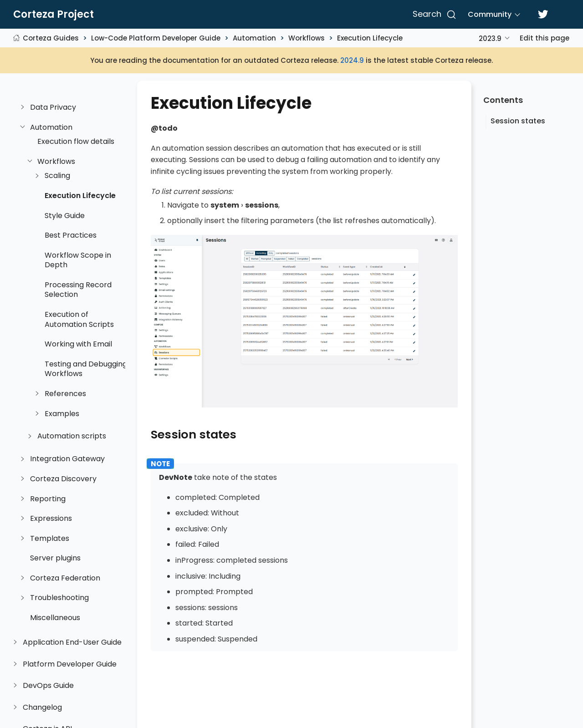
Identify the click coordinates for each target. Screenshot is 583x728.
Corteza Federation (65, 578)
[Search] (433, 15)
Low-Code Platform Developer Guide (156, 38)
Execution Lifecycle (370, 38)
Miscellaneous (55, 618)
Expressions (51, 519)
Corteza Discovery (63, 479)
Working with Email (78, 344)
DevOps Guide (48, 686)
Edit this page (545, 38)
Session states (518, 121)
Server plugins (55, 558)
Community (490, 14)
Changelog (42, 708)
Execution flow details (76, 142)
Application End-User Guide (72, 642)
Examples (62, 414)
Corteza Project (54, 15)
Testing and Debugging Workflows (86, 369)
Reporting (48, 499)
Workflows (307, 38)
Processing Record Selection (78, 290)
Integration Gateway (67, 459)
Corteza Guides (51, 38)
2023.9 (490, 38)
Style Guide (65, 216)
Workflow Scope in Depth (78, 260)
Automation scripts (72, 436)
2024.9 (352, 60)
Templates (50, 539)
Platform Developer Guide (70, 664)
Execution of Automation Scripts (79, 319)
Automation (254, 38)
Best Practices (71, 235)
